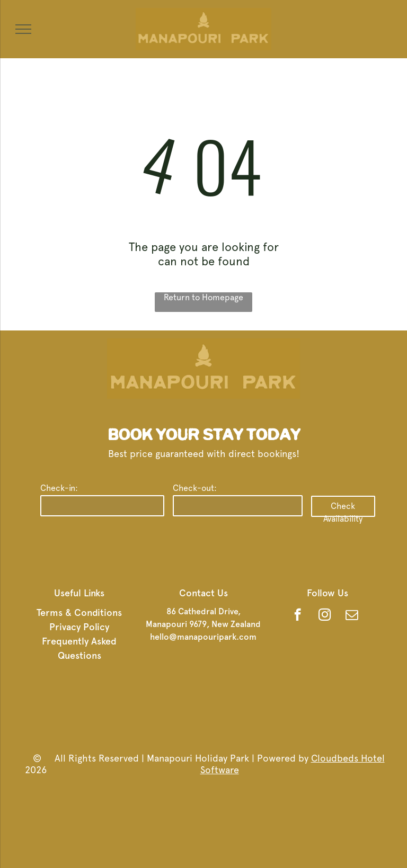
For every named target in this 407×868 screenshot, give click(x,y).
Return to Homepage (203, 297)
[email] (352, 616)
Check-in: (59, 488)
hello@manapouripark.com (203, 637)
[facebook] (298, 616)
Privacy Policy (79, 627)
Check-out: (195, 488)
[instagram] (325, 616)
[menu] (23, 29)
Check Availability (343, 509)
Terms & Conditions (79, 612)
